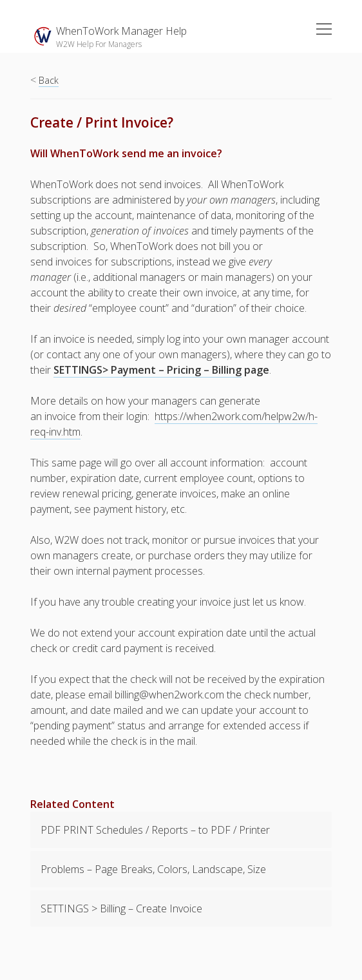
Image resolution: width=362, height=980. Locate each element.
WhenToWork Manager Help (121, 31)
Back (49, 80)
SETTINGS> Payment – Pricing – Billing (148, 370)
